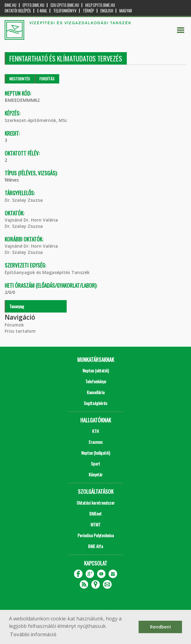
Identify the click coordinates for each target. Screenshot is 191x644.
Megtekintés (20, 79)
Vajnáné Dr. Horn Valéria (31, 220)
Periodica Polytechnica (96, 535)
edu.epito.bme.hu (65, 5)
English (107, 11)
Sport (95, 464)
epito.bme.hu (33, 5)
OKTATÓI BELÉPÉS (18, 11)
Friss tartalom (20, 331)
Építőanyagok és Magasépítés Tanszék (47, 272)
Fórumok (14, 325)
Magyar (126, 11)
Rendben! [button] (160, 627)
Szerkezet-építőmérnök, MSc (36, 120)
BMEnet (95, 513)
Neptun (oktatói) (96, 370)
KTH (95, 431)
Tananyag (17, 306)
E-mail (42, 11)
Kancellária (96, 392)
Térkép (89, 11)
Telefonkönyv (65, 11)
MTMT (95, 524)
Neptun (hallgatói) (96, 453)
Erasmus (96, 442)
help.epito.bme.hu (100, 5)
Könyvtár (96, 474)
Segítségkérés (95, 403)
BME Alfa (95, 546)
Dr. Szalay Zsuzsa (24, 200)
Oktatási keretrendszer (96, 503)
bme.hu (11, 5)
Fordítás (47, 79)
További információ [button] (33, 634)
